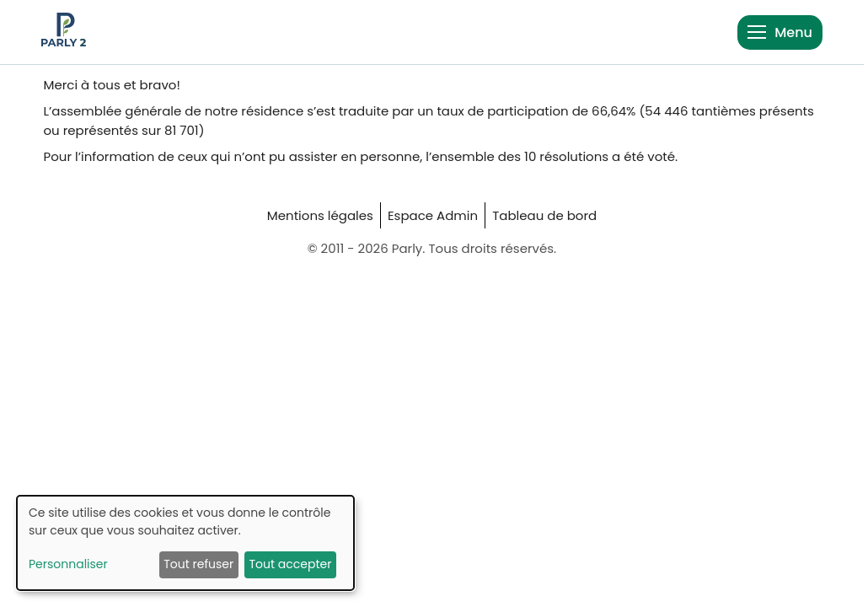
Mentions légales (320, 215)
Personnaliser (68, 564)
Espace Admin (433, 215)
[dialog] (185, 543)
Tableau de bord (544, 215)
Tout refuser (198, 564)
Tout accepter (290, 564)
